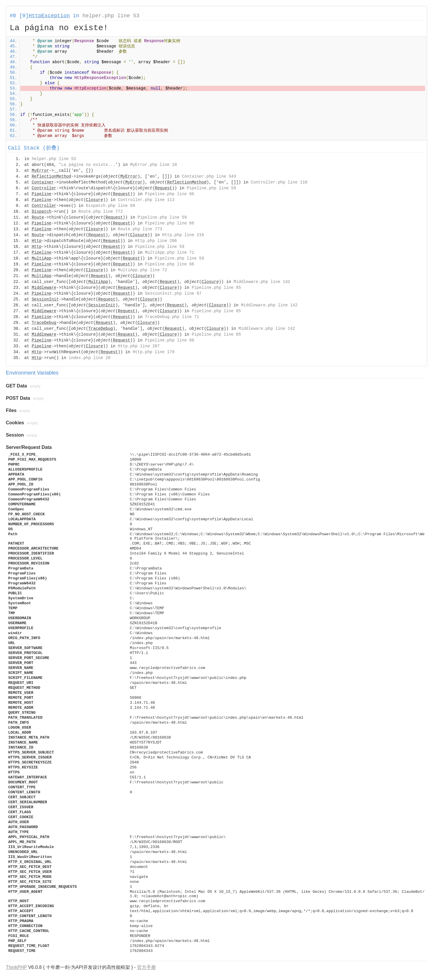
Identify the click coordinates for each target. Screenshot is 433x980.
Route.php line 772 (101, 212)
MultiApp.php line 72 (142, 270)
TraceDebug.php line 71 (172, 317)
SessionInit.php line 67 (173, 294)
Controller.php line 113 (146, 200)
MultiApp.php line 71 (170, 253)
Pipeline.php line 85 (216, 288)
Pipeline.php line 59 (212, 188)
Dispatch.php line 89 (110, 206)
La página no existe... (88, 165)
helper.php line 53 (111, 16)
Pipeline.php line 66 (170, 194)
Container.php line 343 (209, 176)
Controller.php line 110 (279, 182)
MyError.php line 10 (154, 165)
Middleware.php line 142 (262, 282)
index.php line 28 (90, 358)
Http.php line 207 (139, 346)
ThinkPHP (16, 967)
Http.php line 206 (156, 241)
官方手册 (146, 967)
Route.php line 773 (140, 229)
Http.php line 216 (183, 235)
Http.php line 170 (154, 352)
